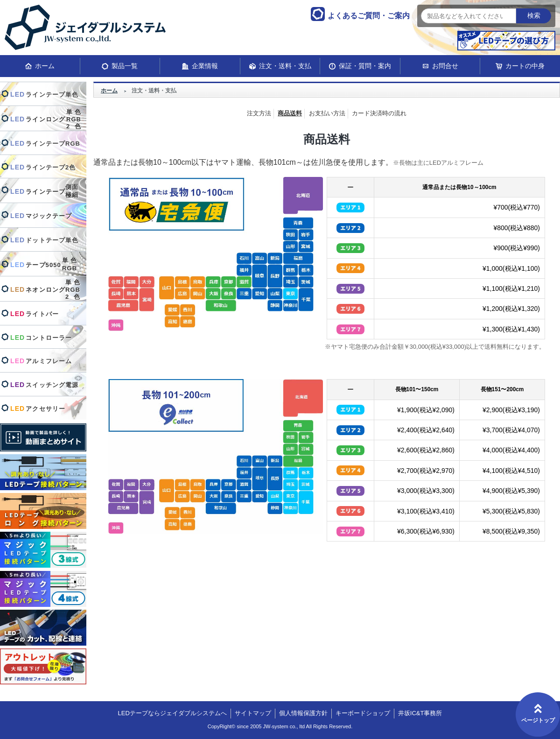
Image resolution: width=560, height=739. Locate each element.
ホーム (45, 66)
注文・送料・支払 (285, 66)
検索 (534, 16)
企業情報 (205, 66)
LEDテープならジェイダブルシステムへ (172, 713)
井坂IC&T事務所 (420, 713)
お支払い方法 (327, 113)
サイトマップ (253, 713)
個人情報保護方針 (303, 713)
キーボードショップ (363, 713)
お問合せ (445, 66)
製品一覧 (125, 66)
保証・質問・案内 (365, 66)
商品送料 (290, 113)
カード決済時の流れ (379, 113)
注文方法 (259, 113)
